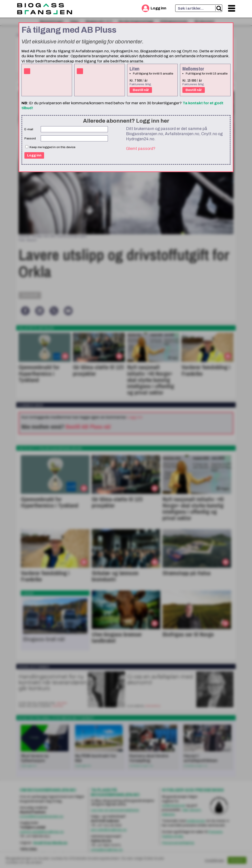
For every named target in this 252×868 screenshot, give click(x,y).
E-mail (29, 129)
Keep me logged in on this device (50, 147)
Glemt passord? (141, 149)
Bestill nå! (141, 90)
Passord (30, 138)
